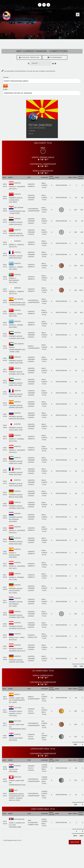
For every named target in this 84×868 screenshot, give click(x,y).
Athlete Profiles (29, 57)
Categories (55, 57)
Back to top (75, 842)
